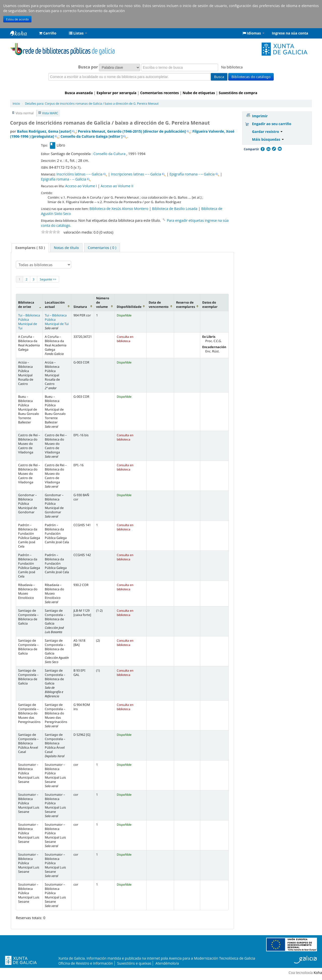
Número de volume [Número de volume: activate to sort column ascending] (103, 302)
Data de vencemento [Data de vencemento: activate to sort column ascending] (159, 305)
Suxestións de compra (238, 93)
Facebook (262, 149)
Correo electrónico (279, 149)
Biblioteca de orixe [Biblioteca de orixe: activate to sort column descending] (26, 305)
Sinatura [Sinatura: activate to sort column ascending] (80, 307)
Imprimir (260, 116)
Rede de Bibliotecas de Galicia (23, 33)
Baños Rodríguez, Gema (44, 131)
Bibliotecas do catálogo (251, 77)
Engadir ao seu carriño (272, 124)
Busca (219, 77)
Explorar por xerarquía (116, 93)
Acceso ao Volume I (81, 186)
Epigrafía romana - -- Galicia (192, 174)
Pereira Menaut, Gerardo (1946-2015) (132, 131)
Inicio (16, 103)
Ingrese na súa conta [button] (290, 33)
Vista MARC (50, 113)
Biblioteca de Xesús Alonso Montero (119, 209)
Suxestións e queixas (134, 963)
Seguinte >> (48, 279)
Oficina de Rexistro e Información (86, 963)
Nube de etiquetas (199, 93)
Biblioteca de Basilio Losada (175, 209)
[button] (48, 33)
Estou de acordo (17, 19)
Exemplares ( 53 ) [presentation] (30, 248)
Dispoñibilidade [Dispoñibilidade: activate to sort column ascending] (129, 307)
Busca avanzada (79, 93)
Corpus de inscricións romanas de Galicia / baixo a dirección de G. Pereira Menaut (92, 103)
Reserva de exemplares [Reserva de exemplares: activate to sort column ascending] (186, 305)
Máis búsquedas (268, 139)
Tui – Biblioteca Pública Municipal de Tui (29, 322)
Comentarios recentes (159, 93)
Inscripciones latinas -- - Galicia (136, 174)
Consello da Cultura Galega (91, 136)
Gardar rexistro (267, 132)
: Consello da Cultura (109, 154)
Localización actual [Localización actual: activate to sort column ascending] (55, 305)
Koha (318, 973)
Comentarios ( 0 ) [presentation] (102, 248)
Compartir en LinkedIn (268, 149)
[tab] (30, 248)
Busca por (88, 67)
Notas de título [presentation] (66, 248)
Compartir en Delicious (274, 149)
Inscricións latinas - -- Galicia (79, 174)
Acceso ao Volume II (117, 186)
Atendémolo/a (167, 963)
